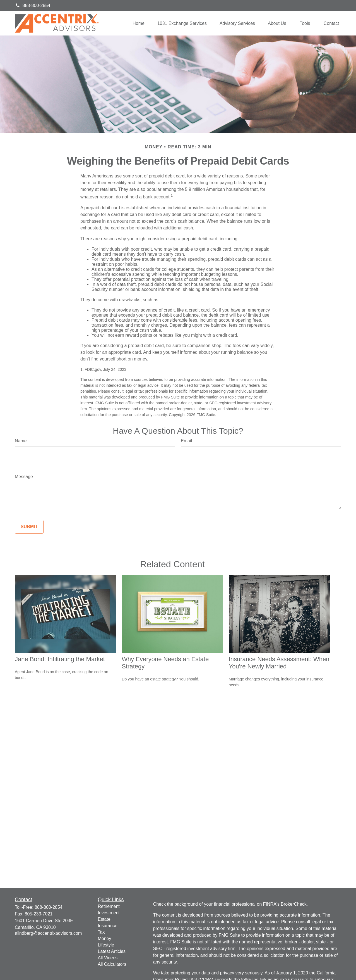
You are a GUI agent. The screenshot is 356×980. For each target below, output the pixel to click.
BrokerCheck (294, 904)
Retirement (109, 906)
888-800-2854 (33, 5)
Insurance (108, 926)
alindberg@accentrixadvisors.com (48, 933)
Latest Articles (112, 951)
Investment (109, 913)
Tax (101, 932)
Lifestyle (106, 945)
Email (186, 441)
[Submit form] (29, 527)
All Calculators (112, 964)
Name (21, 441)
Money (105, 939)
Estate (104, 919)
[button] (139, 23)
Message (24, 477)
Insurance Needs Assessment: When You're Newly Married (279, 663)
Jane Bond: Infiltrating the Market (60, 659)
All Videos (108, 958)
